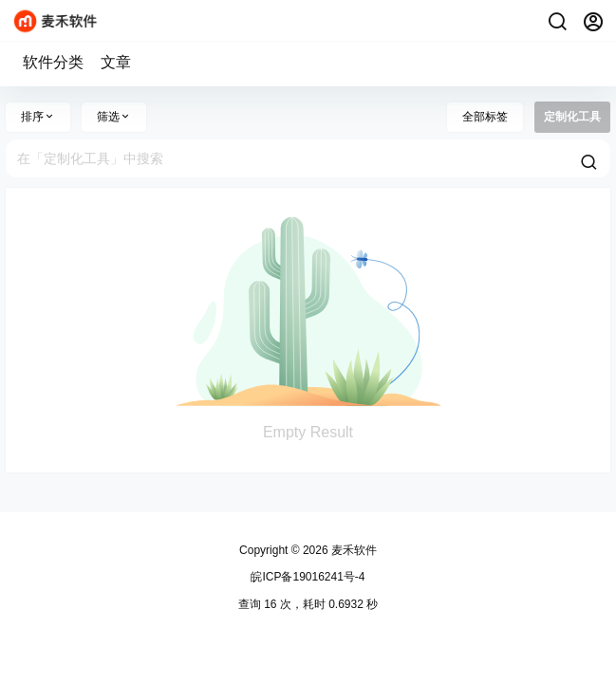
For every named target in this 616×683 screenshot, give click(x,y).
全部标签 (485, 117)
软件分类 (53, 62)
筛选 (114, 117)
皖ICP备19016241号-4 (308, 577)
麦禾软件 (353, 550)
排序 (38, 117)
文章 (116, 62)
